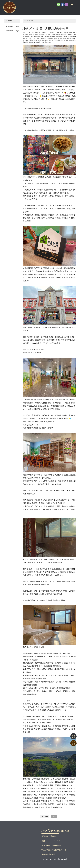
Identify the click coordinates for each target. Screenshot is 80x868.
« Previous (45, 816)
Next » (54, 816)
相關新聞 (10, 27)
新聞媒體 (10, 31)
